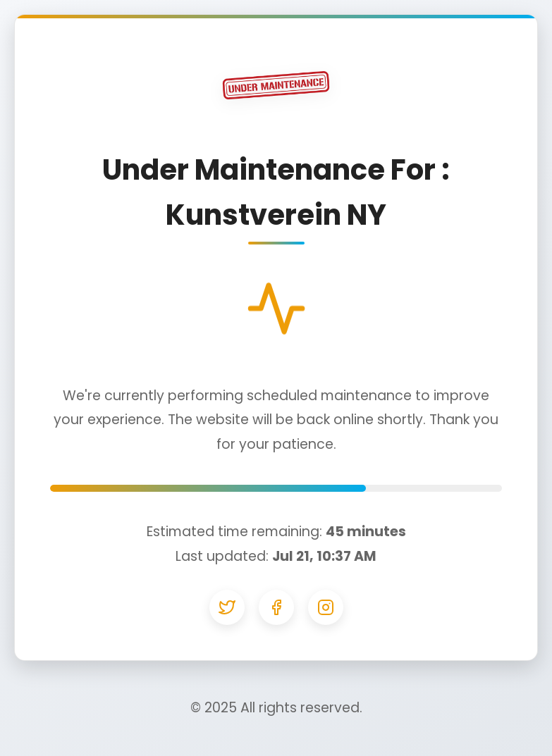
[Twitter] (227, 607)
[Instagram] (326, 607)
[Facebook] (276, 607)
